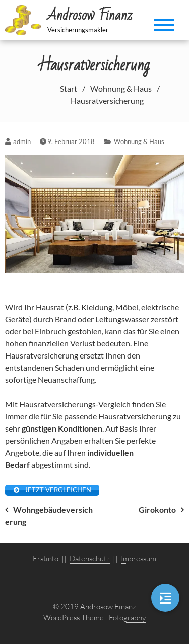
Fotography (127, 618)
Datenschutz (90, 559)
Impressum (139, 559)
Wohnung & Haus (139, 141)
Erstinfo (46, 559)
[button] (165, 598)
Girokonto (157, 509)
